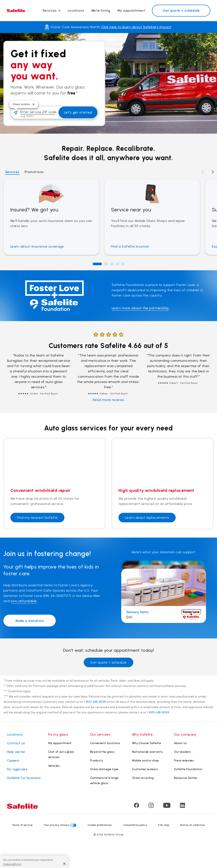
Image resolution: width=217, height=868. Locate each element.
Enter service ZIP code (38, 112)
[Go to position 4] (118, 264)
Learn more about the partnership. (141, 308)
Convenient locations (105, 743)
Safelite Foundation (188, 769)
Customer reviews (145, 769)
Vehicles (54, 766)
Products (97, 761)
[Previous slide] (203, 172)
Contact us (16, 743)
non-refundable (24, 601)
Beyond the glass (102, 752)
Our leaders (182, 752)
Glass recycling (143, 778)
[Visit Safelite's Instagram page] (151, 807)
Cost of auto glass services (61, 754)
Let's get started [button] (78, 112)
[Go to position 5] (123, 264)
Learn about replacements (147, 518)
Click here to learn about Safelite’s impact (136, 27)
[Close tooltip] (33, 104)
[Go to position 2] (106, 264)
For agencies (17, 769)
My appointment (131, 10)
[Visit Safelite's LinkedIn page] (182, 807)
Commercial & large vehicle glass (104, 781)
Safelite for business (24, 778)
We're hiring (101, 10)
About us (180, 743)
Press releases (184, 761)
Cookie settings (12, 864)
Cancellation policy (135, 825)
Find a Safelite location (130, 246)
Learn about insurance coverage (37, 246)
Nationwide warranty (147, 752)
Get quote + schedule (181, 10)
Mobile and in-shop (145, 761)
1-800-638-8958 (95, 702)
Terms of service (22, 825)
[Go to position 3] (112, 264)
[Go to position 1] (97, 264)
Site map (163, 825)
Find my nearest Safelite (37, 518)
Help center (16, 752)
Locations (76, 10)
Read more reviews (108, 400)
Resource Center (186, 778)
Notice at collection (192, 825)
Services (50, 10)
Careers (13, 761)
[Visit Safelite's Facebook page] (136, 807)
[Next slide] (213, 172)
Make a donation (30, 621)
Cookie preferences (100, 825)
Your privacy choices (57, 825)
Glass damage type (104, 769)
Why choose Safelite (147, 743)
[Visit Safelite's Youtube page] (167, 807)
